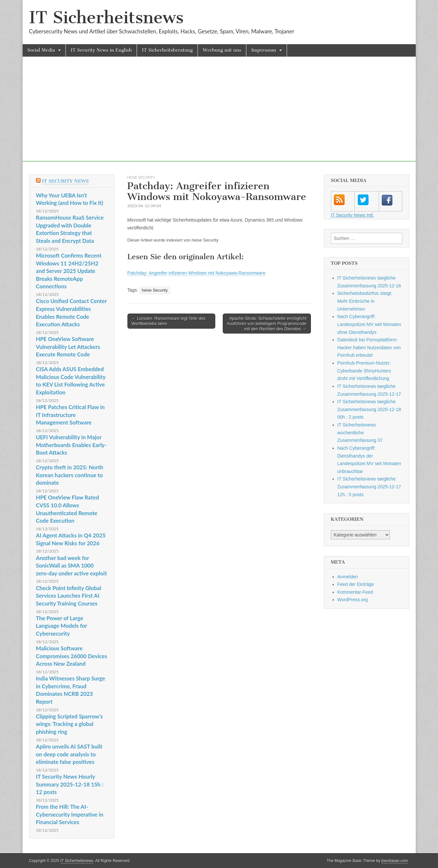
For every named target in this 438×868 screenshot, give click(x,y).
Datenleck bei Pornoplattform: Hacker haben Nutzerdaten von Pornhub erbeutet (369, 347)
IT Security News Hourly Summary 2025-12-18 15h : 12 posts (70, 784)
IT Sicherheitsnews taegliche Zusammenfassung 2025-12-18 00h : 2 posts (369, 409)
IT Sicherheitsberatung (167, 50)
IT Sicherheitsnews (106, 18)
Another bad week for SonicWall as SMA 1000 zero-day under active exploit (72, 566)
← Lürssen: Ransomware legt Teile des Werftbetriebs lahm (169, 321)
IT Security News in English (101, 50)
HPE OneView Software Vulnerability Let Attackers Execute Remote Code (68, 347)
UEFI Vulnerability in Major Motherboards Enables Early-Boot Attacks (71, 445)
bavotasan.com (395, 861)
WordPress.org (353, 600)
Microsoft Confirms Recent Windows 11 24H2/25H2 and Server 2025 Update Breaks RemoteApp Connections (69, 271)
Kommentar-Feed (355, 592)
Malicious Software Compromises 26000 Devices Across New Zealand (72, 656)
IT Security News (65, 181)
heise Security (141, 177)
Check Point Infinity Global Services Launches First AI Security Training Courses (69, 596)
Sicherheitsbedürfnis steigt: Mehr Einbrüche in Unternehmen (365, 301)
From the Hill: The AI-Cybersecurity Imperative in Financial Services (70, 814)
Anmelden (348, 577)
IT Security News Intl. (352, 215)
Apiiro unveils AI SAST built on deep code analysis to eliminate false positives (69, 754)
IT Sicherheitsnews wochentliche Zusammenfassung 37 (360, 433)
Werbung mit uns (222, 50)
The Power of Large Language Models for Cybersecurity (62, 626)
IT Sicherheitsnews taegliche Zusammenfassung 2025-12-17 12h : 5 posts (369, 487)
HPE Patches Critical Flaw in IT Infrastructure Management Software (70, 415)
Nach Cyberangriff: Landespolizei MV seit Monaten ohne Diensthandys (369, 324)
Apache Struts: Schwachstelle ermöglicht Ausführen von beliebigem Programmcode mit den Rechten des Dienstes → (267, 323)
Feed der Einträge (356, 584)
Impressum (264, 50)
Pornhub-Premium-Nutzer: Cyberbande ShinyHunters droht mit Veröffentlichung (364, 371)
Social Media (41, 50)
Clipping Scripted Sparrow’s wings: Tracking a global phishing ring (69, 724)
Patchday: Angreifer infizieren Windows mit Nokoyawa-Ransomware (197, 273)
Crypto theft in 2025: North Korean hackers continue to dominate (70, 475)
